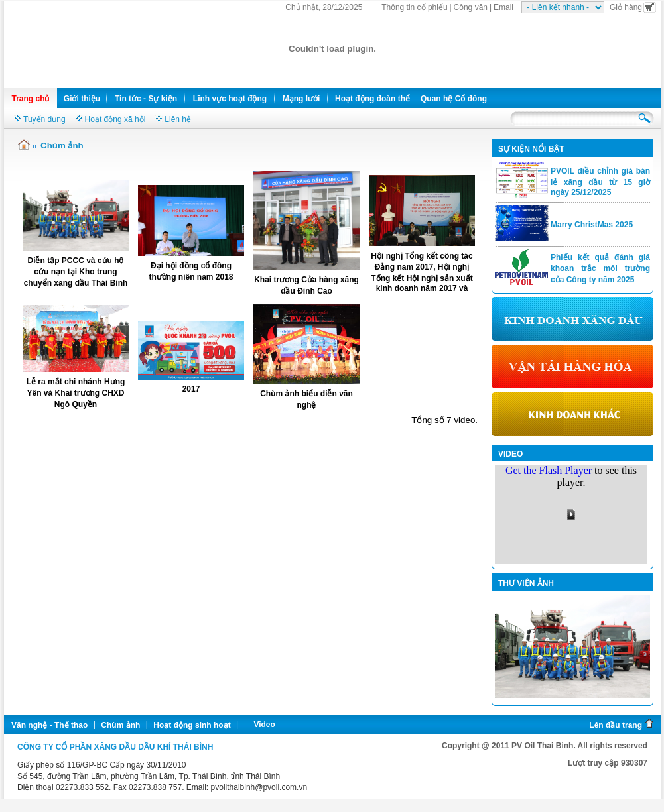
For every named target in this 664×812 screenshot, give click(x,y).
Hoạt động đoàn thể (372, 99)
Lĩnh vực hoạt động (230, 99)
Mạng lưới (301, 99)
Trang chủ (30, 99)
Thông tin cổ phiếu (414, 7)
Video (264, 725)
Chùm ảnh (120, 725)
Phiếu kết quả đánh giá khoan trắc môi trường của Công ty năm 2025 (600, 268)
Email (503, 7)
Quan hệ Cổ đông (454, 99)
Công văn (471, 7)
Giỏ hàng (633, 7)
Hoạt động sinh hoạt (192, 725)
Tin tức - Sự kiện (146, 99)
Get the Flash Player (549, 470)
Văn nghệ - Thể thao (49, 725)
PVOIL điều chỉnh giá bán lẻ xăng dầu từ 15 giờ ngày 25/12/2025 (600, 182)
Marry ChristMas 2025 (592, 225)
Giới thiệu (82, 99)
